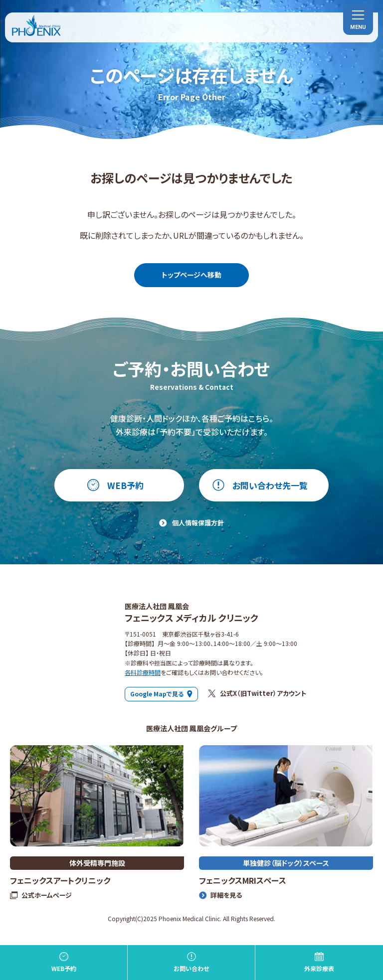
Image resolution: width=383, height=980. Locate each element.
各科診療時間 (143, 672)
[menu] (358, 20)
